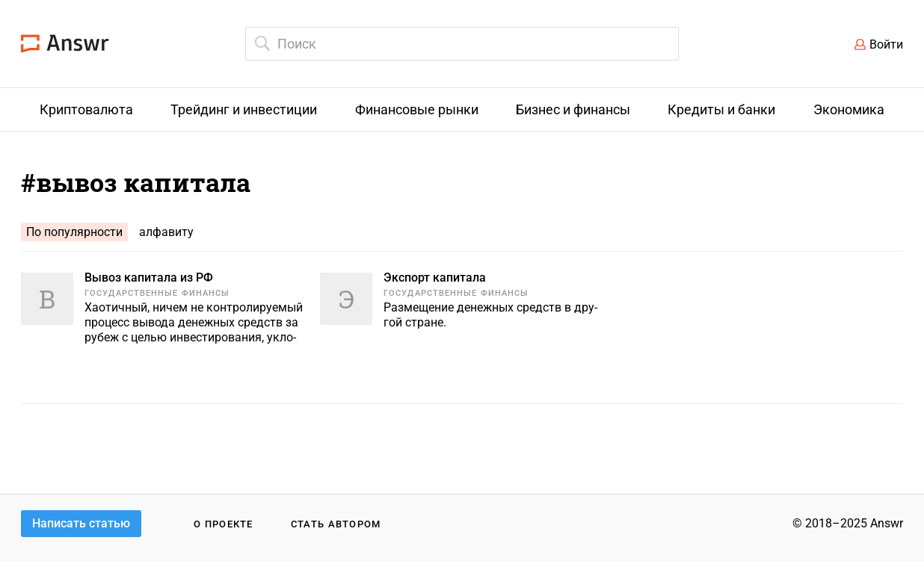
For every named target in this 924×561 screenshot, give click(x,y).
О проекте (224, 524)
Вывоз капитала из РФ (149, 278)
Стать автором (336, 524)
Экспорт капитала (435, 278)
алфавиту (166, 232)
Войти (886, 44)
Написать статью (81, 523)
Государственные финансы (157, 293)
